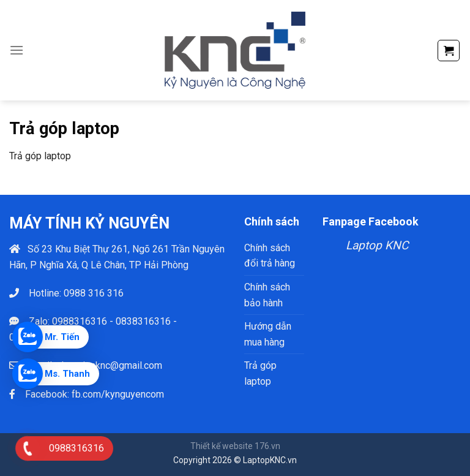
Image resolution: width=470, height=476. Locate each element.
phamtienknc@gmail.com (109, 365)
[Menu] (17, 50)
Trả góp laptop (260, 373)
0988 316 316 (94, 293)
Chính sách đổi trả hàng (270, 256)
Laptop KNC (377, 245)
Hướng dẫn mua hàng (268, 334)
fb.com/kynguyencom (118, 394)
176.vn (267, 446)
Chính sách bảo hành (267, 295)
